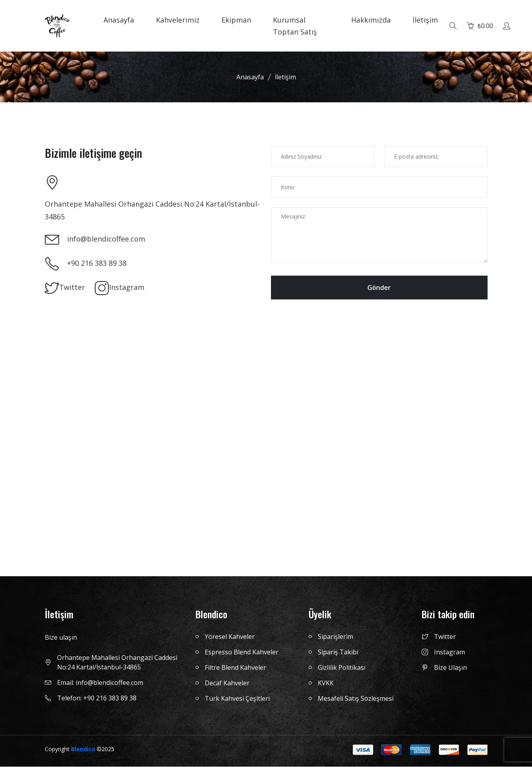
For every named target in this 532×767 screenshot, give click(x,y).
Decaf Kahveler (227, 683)
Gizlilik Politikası (342, 668)
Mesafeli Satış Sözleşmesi (356, 699)
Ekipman (236, 20)
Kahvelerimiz (178, 20)
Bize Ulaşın (444, 668)
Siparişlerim (335, 637)
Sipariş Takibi (338, 652)
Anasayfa (119, 20)
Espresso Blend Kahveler (242, 652)
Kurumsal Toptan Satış (295, 26)
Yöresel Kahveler (230, 637)
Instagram (120, 288)
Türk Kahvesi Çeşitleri (237, 699)
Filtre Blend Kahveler (235, 668)
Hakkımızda (371, 20)
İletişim (425, 20)
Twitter (65, 288)
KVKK (326, 683)
